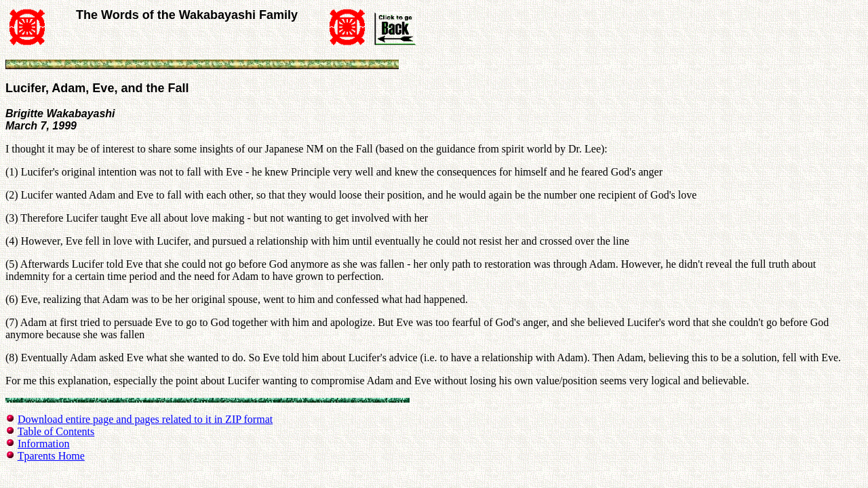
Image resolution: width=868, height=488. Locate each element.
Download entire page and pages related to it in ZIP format (145, 419)
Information (43, 444)
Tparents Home (51, 456)
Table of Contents (56, 431)
